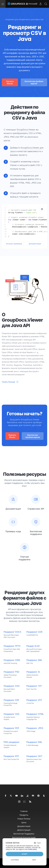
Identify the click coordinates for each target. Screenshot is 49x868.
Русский (31, 4)
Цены (24, 822)
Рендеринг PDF (11, 728)
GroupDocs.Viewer (26, 130)
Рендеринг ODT (34, 756)
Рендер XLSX (33, 646)
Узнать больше (8, 382)
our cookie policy (31, 849)
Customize (15, 860)
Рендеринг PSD (11, 672)
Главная (24, 811)
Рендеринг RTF (11, 756)
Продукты (24, 815)
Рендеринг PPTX (12, 646)
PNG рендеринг (12, 742)
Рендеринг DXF (11, 700)
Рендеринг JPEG (35, 728)
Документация (35, 244)
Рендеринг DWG (12, 660)
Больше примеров (14, 244)
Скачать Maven (10, 82)
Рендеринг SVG (11, 714)
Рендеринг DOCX (12, 632)
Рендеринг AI (33, 672)
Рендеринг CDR (34, 632)
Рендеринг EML (34, 742)
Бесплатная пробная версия (34, 82)
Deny (34, 860)
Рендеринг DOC (12, 686)
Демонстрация (24, 830)
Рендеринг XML (34, 660)
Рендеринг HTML (35, 714)
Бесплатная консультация (24, 837)
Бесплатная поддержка (24, 834)
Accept (24, 854)
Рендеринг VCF (34, 700)
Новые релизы (24, 819)
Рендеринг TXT (34, 686)
